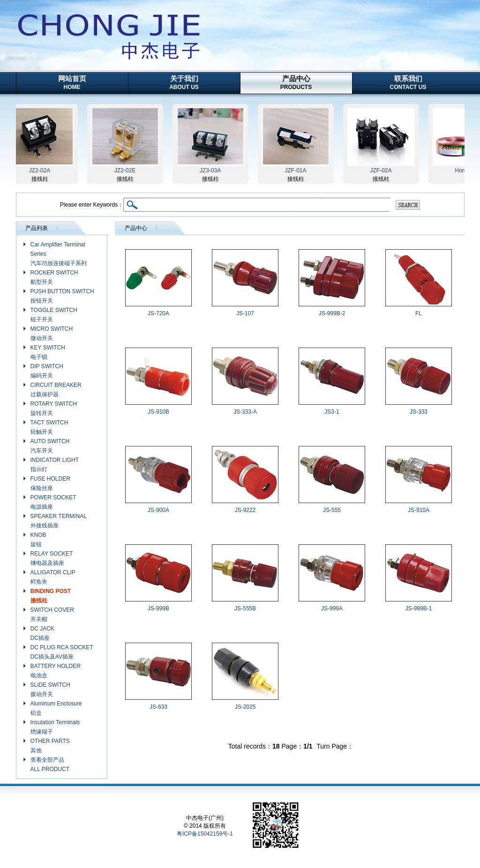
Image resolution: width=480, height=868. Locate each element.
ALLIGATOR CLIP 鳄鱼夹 (53, 577)
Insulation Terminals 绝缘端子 (55, 727)
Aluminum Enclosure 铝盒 (56, 708)
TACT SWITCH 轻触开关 (49, 427)
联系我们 (408, 82)
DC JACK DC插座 (42, 633)
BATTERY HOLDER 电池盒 (56, 671)
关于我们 (184, 82)
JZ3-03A (213, 171)
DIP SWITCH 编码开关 (47, 371)
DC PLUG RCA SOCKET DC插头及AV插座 (62, 652)
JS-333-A (245, 412)
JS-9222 (245, 510)
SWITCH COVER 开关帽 (52, 615)
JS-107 (245, 313)
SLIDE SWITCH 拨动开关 (50, 690)
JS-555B (245, 608)
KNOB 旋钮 (38, 540)
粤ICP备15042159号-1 (205, 834)
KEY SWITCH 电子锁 (48, 352)
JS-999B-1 (419, 608)
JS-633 (158, 707)
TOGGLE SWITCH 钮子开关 (54, 315)
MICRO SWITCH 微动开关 (52, 334)
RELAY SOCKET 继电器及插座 (52, 558)
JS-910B (158, 412)
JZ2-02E (128, 171)
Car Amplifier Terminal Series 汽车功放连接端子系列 (59, 254)
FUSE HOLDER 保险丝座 (50, 483)
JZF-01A (298, 171)
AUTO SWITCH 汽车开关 (50, 446)
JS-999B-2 (332, 313)
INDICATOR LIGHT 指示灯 (55, 465)
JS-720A (158, 313)
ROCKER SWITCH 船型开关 (54, 277)
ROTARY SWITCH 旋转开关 (54, 408)
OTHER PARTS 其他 (50, 746)
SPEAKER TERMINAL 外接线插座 (59, 521)
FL (419, 313)
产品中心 (296, 82)
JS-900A (158, 510)
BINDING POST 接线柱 (51, 596)
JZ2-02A (42, 171)
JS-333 (419, 412)
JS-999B (158, 608)
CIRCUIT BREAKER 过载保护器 (56, 390)
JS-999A (332, 608)
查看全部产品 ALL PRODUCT (50, 764)
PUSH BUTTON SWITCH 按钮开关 (62, 296)
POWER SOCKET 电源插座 (53, 502)
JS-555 (332, 510)
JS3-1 (332, 412)
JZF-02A (383, 171)
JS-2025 (245, 707)
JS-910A (419, 510)
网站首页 (72, 82)
